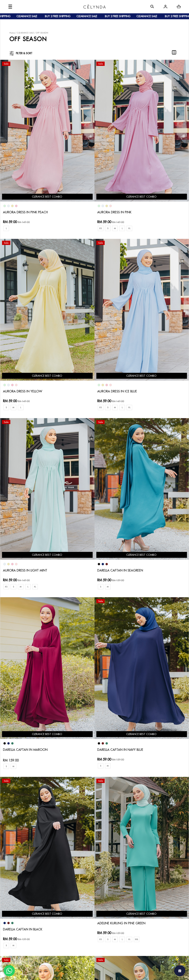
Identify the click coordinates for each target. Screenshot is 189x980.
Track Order (53, 899)
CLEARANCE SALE (25, 33)
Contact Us (85, 878)
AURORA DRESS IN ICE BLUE (24, 297)
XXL (43, 573)
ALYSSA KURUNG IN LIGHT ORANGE (156, 827)
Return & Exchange (90, 884)
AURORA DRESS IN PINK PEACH (26, 165)
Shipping (51, 893)
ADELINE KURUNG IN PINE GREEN (28, 556)
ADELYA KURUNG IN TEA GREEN (153, 563)
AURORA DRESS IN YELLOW (149, 165)
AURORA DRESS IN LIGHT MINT (89, 297)
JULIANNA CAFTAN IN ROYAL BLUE (29, 827)
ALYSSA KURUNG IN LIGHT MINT (90, 827)
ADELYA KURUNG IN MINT (22, 695)
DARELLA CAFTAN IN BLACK (149, 430)
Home (12, 33)
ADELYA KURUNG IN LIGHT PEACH (91, 563)
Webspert (125, 974)
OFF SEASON (42, 33)
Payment (51, 887)
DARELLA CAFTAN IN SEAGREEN (153, 297)
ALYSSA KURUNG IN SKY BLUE (88, 695)
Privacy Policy (87, 902)
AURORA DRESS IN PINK (84, 165)
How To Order (55, 881)
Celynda (82, 974)
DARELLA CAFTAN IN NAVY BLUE (90, 430)
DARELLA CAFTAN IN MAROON (27, 430)
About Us (22, 881)
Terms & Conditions (90, 896)
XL (99, 181)
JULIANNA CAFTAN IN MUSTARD (153, 695)
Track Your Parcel (89, 890)
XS (69, 181)
